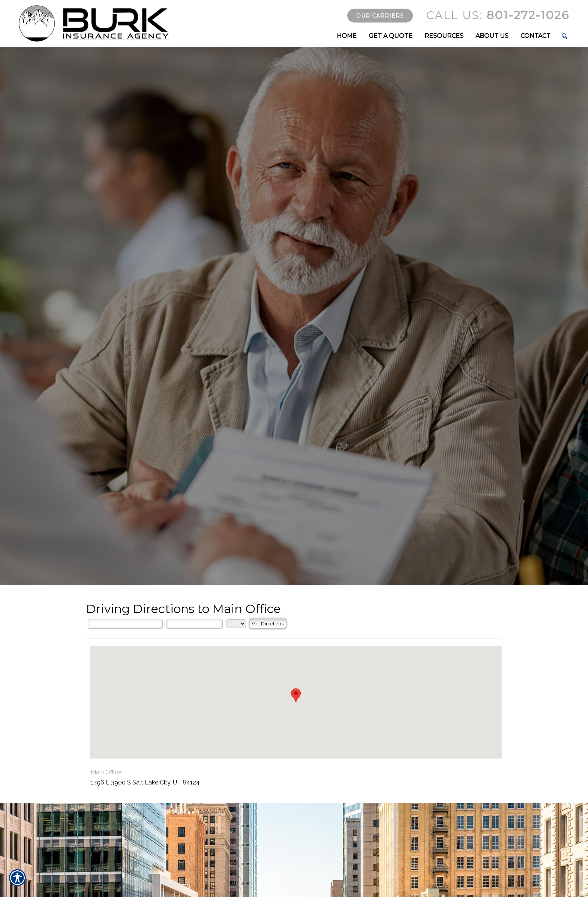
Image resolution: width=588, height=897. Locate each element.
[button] (296, 695)
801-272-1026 (498, 15)
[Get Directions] (268, 624)
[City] (195, 624)
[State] (236, 624)
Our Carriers (380, 16)
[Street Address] (125, 624)
